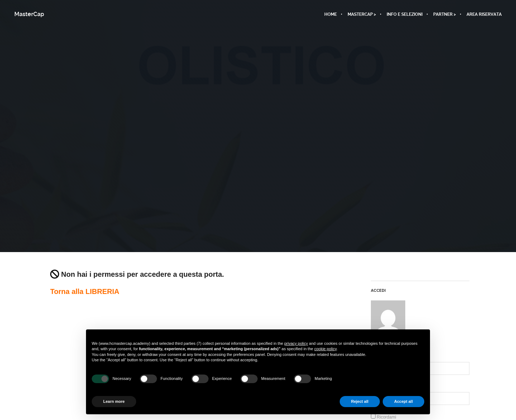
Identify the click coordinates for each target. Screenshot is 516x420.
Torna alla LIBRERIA (85, 291)
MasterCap (29, 14)
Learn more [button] (114, 401)
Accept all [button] (403, 401)
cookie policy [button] (325, 349)
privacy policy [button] (296, 343)
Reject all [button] (360, 401)
